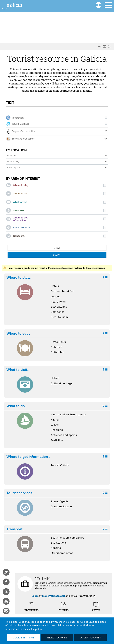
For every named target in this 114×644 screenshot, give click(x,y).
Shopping (57, 430)
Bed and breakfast (63, 291)
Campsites (58, 312)
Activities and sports (64, 435)
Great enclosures (62, 506)
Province (11, 155)
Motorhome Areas (62, 553)
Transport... (16, 529)
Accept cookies (91, 638)
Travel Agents (60, 501)
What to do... (17, 406)
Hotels (55, 286)
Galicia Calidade (21, 124)
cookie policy (35, 629)
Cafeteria (57, 347)
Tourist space (13, 168)
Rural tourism (59, 317)
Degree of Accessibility (21, 132)
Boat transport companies (67, 538)
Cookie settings (24, 638)
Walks (55, 425)
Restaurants (58, 342)
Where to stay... (19, 278)
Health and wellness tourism (69, 414)
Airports (56, 548)
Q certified (18, 118)
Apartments (58, 302)
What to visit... (18, 370)
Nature (55, 378)
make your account (53, 596)
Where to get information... (28, 457)
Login (35, 596)
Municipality (13, 162)
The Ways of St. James (20, 139)
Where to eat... (18, 334)
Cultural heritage (62, 383)
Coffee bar (58, 352)
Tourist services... (20, 493)
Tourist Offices (60, 465)
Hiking (55, 420)
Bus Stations (59, 543)
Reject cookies (57, 638)
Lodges (55, 296)
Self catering (59, 307)
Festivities (57, 440)
